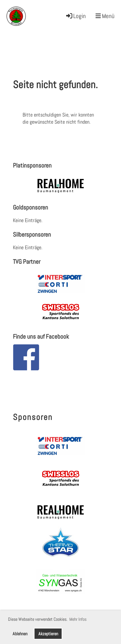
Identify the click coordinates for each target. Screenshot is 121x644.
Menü (105, 16)
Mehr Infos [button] (78, 619)
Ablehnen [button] (20, 634)
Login (76, 16)
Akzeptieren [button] (48, 634)
